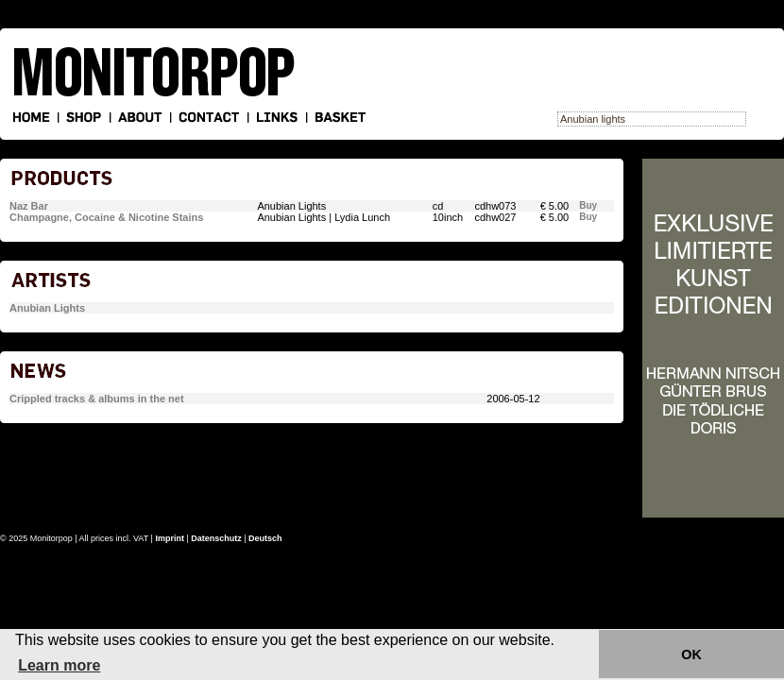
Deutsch (265, 538)
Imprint (170, 538)
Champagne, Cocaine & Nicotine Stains (106, 217)
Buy (588, 205)
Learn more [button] (59, 665)
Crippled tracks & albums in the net (97, 399)
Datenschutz (216, 538)
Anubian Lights (47, 308)
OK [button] (691, 654)
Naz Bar (29, 206)
